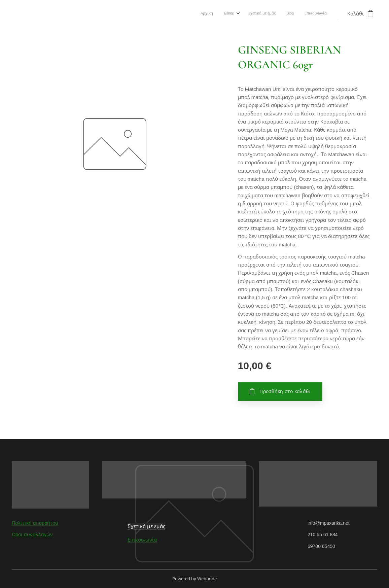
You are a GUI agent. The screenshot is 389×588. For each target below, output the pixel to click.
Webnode (207, 579)
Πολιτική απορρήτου (35, 523)
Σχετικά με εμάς (146, 526)
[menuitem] (282, 14)
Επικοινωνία (142, 540)
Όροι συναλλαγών (32, 534)
